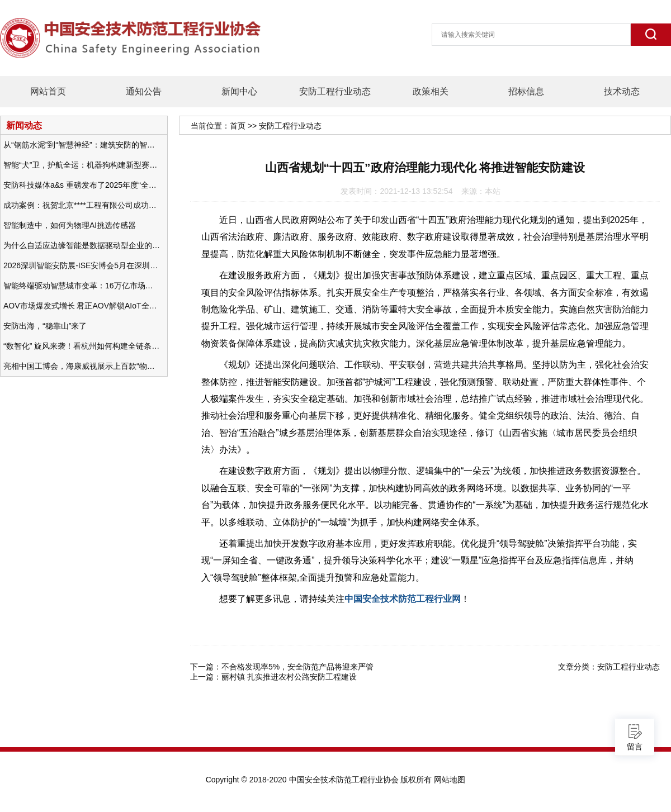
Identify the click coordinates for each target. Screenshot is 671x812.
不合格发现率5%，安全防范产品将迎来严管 (297, 667)
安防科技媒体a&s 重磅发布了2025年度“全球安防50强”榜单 (82, 185)
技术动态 (622, 91)
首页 (238, 126)
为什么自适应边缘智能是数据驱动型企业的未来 (82, 245)
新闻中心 (239, 91)
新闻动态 (24, 125)
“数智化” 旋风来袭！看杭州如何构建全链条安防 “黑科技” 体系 (82, 346)
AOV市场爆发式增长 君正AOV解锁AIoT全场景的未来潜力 (82, 306)
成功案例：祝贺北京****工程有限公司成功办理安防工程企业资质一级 (82, 205)
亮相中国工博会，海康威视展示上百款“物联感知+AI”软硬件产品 (82, 366)
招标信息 (526, 91)
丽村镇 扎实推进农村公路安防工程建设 (289, 677)
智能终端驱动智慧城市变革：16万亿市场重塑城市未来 (82, 286)
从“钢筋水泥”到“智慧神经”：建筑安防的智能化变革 (82, 145)
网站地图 (450, 780)
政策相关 (431, 91)
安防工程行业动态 (335, 91)
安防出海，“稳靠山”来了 (45, 326)
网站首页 (48, 91)
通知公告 (144, 91)
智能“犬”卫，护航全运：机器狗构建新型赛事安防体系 (82, 165)
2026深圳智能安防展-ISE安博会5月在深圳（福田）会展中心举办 (82, 265)
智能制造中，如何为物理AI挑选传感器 (70, 225)
